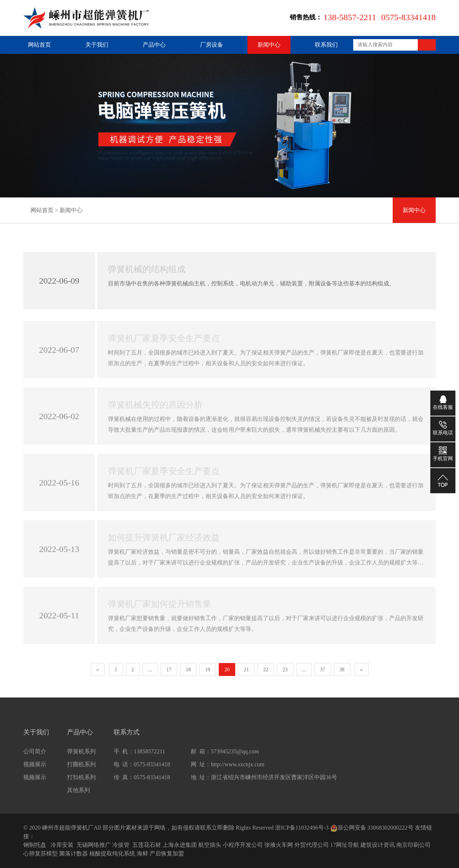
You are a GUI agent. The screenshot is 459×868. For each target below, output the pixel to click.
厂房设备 (212, 45)
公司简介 (35, 757)
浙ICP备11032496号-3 (302, 828)
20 (227, 670)
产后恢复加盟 (167, 853)
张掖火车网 (279, 845)
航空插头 (210, 845)
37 (323, 670)
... (150, 670)
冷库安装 (62, 845)
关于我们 (97, 45)
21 (246, 670)
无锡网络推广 (94, 845)
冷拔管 (121, 845)
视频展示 (35, 770)
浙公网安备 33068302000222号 (372, 828)
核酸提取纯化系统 (112, 853)
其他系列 (79, 796)
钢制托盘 (35, 845)
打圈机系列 (81, 770)
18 (188, 670)
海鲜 (142, 853)
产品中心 (154, 45)
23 (285, 670)
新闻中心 (269, 45)
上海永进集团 (180, 845)
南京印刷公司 (413, 845)
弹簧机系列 (81, 757)
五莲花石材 (147, 845)
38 (342, 670)
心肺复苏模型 (41, 853)
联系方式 (127, 738)
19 (208, 670)
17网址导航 (345, 845)
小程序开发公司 (243, 845)
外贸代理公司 (312, 845)
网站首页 (39, 45)
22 (266, 670)
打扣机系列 (81, 783)
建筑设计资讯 (378, 845)
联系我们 (326, 45)
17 (169, 670)
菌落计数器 (74, 853)
